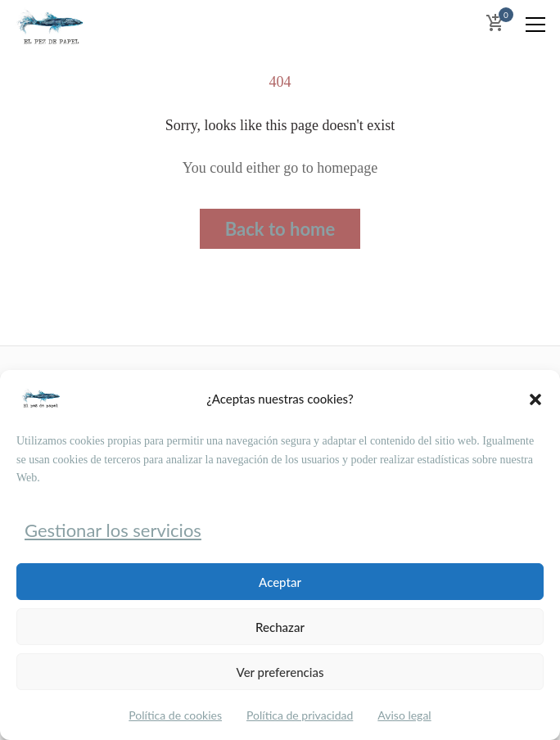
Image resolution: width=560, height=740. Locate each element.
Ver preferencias (280, 672)
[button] (535, 399)
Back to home (280, 229)
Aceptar (280, 582)
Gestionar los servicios (113, 530)
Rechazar (280, 627)
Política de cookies (175, 715)
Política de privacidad (300, 715)
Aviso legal (404, 715)
